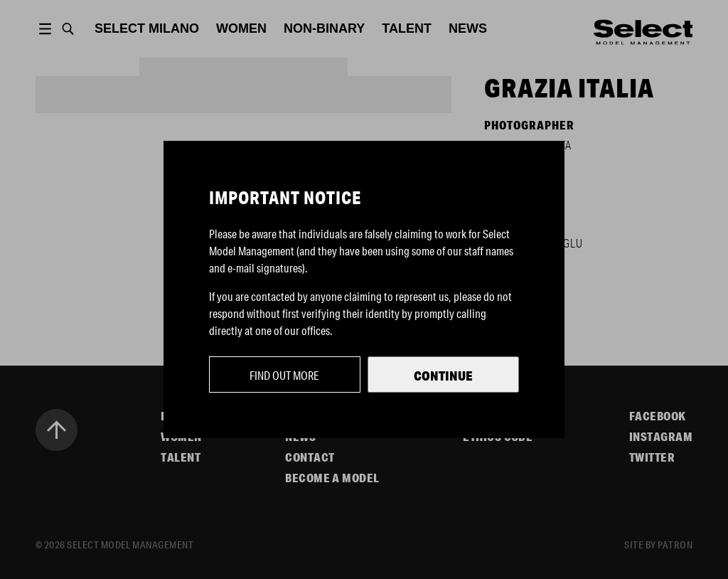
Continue (443, 376)
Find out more (284, 375)
